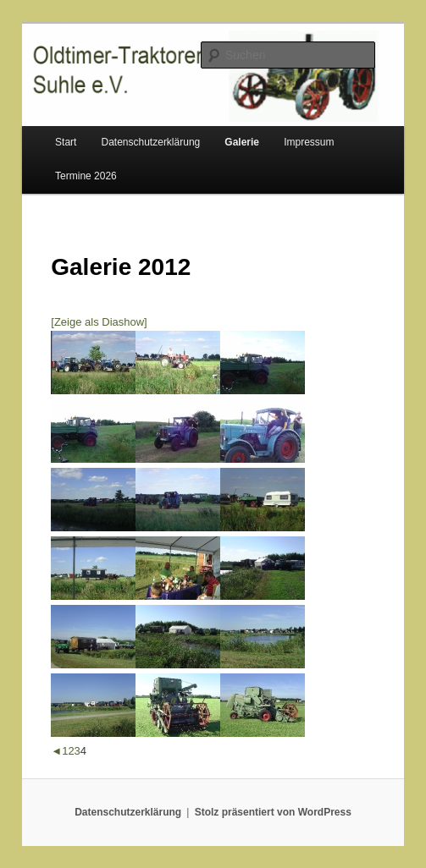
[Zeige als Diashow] (99, 322)
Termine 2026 (86, 176)
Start (66, 142)
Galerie (242, 142)
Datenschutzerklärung (151, 142)
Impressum (309, 142)
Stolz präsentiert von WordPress (273, 812)
